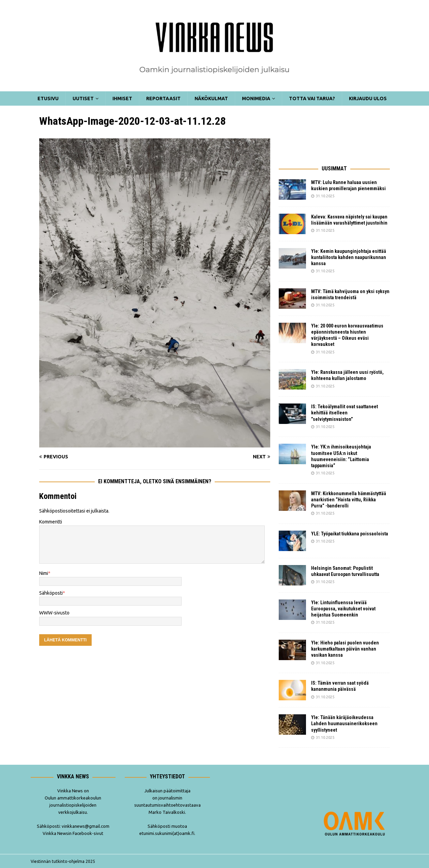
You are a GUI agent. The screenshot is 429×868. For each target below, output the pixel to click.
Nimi (44, 573)
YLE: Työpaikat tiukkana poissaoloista (350, 534)
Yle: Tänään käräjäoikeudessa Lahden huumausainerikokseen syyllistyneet (344, 724)
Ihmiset (122, 98)
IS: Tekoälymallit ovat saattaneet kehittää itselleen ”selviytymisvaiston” (344, 413)
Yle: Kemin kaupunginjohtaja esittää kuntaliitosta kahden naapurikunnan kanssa (349, 257)
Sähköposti (51, 593)
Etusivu (48, 98)
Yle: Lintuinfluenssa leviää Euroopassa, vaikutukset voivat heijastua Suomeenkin (343, 609)
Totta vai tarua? (312, 98)
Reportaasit (163, 98)
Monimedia (256, 98)
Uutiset (83, 98)
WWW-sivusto (54, 613)
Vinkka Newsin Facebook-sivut (73, 833)
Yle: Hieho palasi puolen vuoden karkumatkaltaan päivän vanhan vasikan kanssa (345, 649)
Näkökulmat (211, 98)
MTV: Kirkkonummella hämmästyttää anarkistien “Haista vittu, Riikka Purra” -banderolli (349, 500)
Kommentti (51, 522)
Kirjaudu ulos (368, 98)
